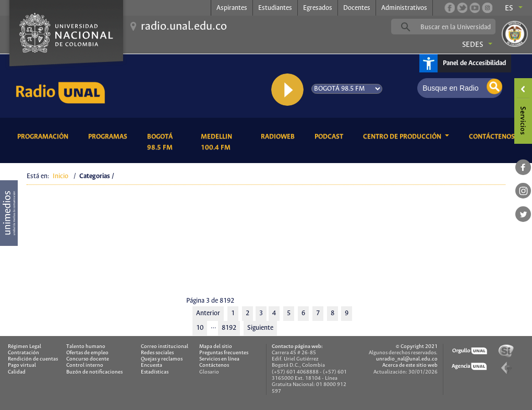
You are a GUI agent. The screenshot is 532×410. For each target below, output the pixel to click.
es (509, 8)
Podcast (331, 136)
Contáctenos (494, 136)
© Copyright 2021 (417, 347)
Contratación (23, 353)
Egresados (318, 8)
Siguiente (260, 328)
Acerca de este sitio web (410, 365)
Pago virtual (22, 365)
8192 (229, 328)
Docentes (357, 8)
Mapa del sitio (216, 347)
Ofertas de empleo (87, 353)
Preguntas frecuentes (224, 353)
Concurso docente (88, 359)
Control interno (85, 365)
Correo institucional (165, 347)
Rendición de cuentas (33, 359)
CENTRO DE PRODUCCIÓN (403, 137)
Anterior (208, 313)
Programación (45, 136)
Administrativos (404, 8)
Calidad (17, 372)
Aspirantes (232, 8)
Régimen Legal (25, 347)
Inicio (61, 176)
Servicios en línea (219, 359)
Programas (110, 136)
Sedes (473, 45)
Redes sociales (157, 353)
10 (200, 328)
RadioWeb (280, 136)
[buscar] (460, 27)
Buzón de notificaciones (94, 372)
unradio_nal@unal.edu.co (407, 359)
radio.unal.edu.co (184, 27)
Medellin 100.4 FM (223, 142)
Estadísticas (155, 372)
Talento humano (86, 347)
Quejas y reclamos (162, 359)
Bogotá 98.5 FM (166, 142)
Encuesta (152, 365)
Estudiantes (275, 8)
